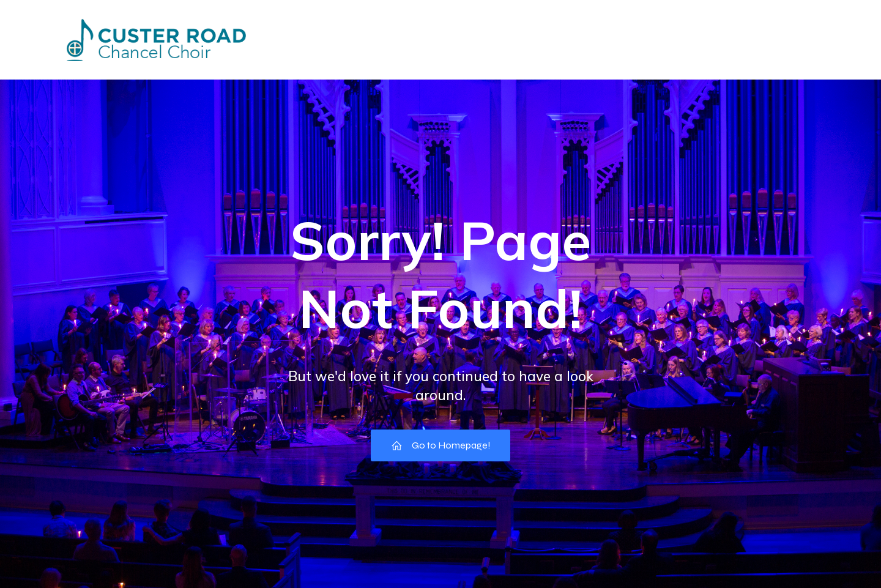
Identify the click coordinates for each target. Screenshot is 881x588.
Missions (479, 39)
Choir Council (631, 39)
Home (274, 39)
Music (803, 39)
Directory (406, 39)
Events (336, 39)
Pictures (549, 39)
